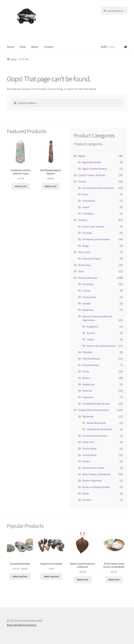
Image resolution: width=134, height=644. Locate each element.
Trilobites (88, 214)
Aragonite (92, 326)
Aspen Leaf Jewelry (93, 226)
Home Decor (89, 455)
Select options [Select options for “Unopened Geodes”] (20, 576)
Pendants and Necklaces (96, 239)
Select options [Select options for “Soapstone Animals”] (51, 576)
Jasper (91, 339)
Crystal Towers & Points (92, 175)
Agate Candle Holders (95, 169)
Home (10, 47)
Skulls (86, 493)
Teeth (86, 207)
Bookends (88, 416)
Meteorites (85, 265)
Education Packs (92, 259)
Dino (85, 194)
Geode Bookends (96, 423)
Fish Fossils (89, 201)
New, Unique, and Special (96, 474)
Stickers (87, 500)
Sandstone (88, 384)
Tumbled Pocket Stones (96, 404)
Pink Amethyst (91, 365)
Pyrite (86, 371)
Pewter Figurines (92, 481)
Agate (82, 156)
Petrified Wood (91, 359)
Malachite (88, 310)
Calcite (86, 291)
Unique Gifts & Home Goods (94, 410)
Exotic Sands (90, 448)
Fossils (82, 181)
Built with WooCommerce (22, 625)
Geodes (87, 303)
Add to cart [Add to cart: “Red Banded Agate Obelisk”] (51, 186)
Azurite (91, 333)
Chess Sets (88, 442)
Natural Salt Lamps (93, 468)
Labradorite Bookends (99, 429)
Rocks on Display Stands (96, 487)
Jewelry (83, 220)
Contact (49, 47)
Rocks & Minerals (88, 278)
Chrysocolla (89, 297)
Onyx (81, 271)
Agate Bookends (92, 162)
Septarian (88, 397)
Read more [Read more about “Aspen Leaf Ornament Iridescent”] (83, 580)
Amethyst (88, 284)
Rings (86, 246)
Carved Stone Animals (95, 436)
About (35, 47)
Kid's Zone (84, 252)
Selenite (87, 391)
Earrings (87, 233)
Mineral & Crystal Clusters (101, 346)
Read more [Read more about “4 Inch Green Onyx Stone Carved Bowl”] (114, 580)
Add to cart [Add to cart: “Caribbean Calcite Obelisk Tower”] (21, 186)
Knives (86, 461)
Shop (23, 47)
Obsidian (87, 352)
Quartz (86, 378)
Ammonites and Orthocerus (98, 188)
